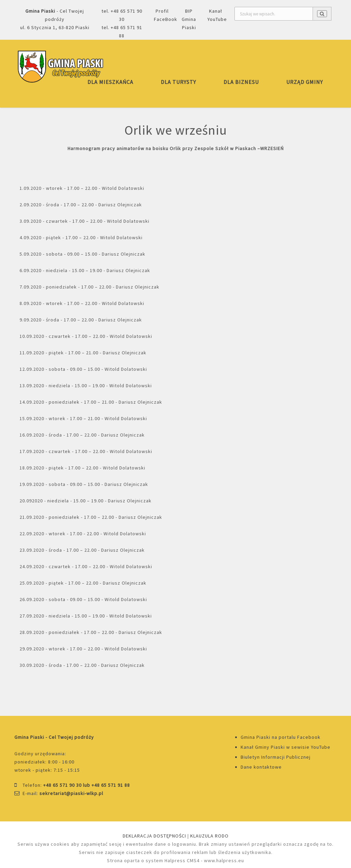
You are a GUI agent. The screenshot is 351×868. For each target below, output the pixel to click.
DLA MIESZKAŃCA (110, 82)
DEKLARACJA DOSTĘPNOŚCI (154, 836)
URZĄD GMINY (305, 82)
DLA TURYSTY (178, 82)
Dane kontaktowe (261, 767)
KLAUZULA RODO (209, 836)
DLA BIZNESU (241, 82)
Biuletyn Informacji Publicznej (276, 757)
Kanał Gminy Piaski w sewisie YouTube (286, 747)
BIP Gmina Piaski (189, 19)
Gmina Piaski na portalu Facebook (281, 737)
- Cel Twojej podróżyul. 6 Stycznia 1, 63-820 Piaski (55, 19)
